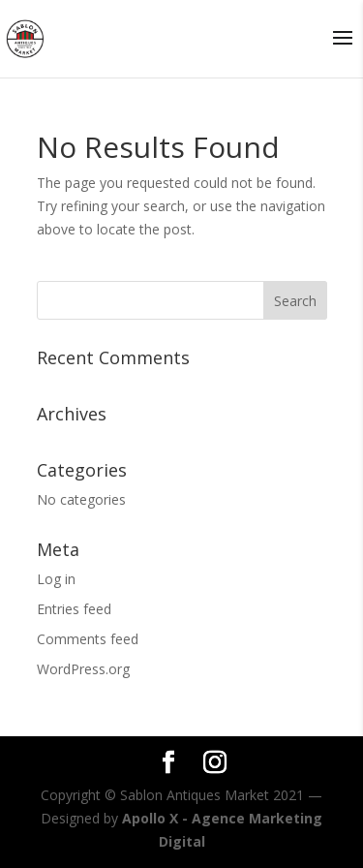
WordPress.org (83, 669)
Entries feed (74, 609)
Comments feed (88, 639)
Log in (56, 579)
